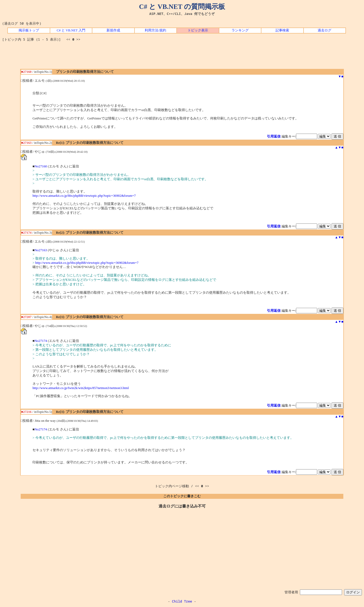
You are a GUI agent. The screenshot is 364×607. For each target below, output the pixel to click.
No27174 (41, 341)
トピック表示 (198, 30)
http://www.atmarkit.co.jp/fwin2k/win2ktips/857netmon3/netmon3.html (81, 388)
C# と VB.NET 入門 (71, 30)
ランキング (240, 30)
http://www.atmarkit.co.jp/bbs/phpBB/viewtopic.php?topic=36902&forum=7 (84, 196)
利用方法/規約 (155, 30)
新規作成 (113, 30)
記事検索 (282, 30)
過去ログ (324, 30)
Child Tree (182, 601)
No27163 (41, 250)
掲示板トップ (29, 30)
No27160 (41, 166)
